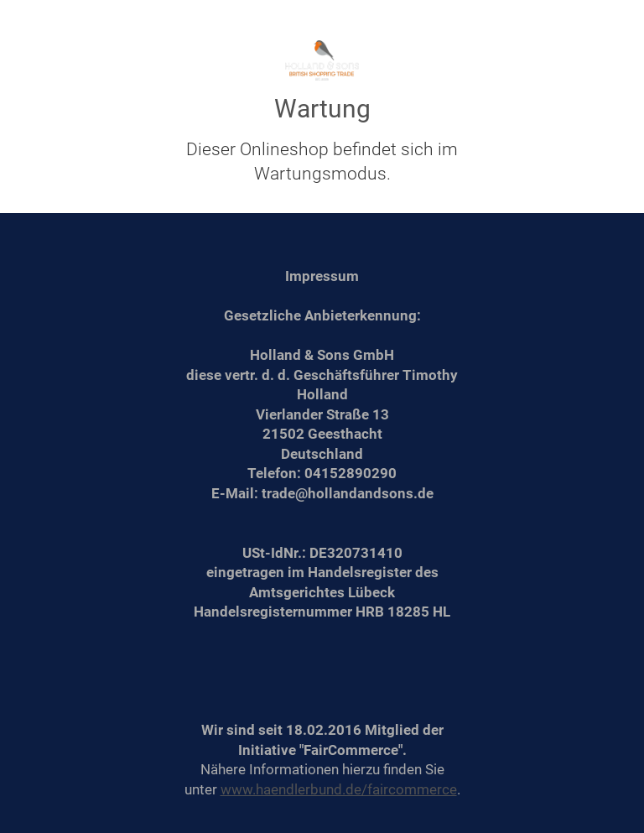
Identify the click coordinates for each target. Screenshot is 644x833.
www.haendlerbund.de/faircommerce (339, 789)
